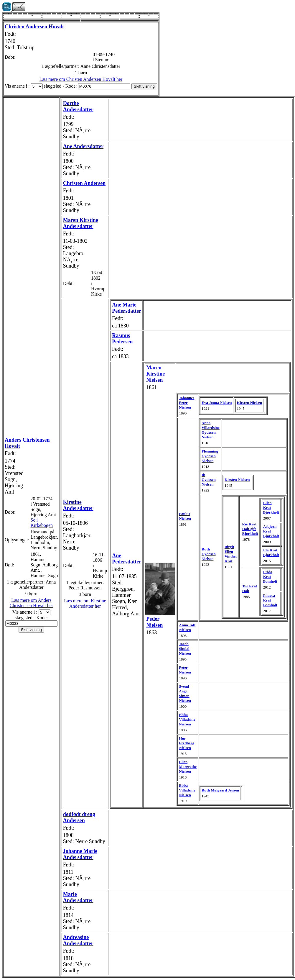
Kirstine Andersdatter (78, 505)
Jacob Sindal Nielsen (185, 649)
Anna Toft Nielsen (187, 627)
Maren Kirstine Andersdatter (81, 223)
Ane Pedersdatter (127, 559)
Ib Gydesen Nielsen (209, 480)
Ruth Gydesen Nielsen (209, 554)
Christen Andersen (84, 183)
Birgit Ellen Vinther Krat (231, 554)
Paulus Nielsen (185, 516)
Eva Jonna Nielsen (217, 403)
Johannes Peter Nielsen (187, 403)
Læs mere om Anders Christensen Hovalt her (32, 603)
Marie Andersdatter (78, 897)
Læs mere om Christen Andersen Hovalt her (81, 79)
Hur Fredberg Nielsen (187, 743)
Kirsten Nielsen (250, 403)
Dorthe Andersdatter (78, 106)
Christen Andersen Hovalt (34, 27)
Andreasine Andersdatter (78, 940)
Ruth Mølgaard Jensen (220, 790)
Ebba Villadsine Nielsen (187, 719)
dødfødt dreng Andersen (79, 817)
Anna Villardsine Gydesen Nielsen (211, 430)
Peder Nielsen (154, 622)
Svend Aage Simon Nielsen (185, 693)
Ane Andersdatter (83, 146)
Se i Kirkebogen (42, 523)
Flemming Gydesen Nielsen (210, 456)
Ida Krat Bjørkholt (271, 552)
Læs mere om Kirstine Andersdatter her (85, 603)
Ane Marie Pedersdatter (127, 308)
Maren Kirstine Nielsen (155, 374)
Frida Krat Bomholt (270, 577)
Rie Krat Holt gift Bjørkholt (250, 529)
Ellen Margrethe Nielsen (188, 767)
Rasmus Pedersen (122, 339)
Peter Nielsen (185, 670)
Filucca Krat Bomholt (270, 600)
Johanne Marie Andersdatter (80, 854)
